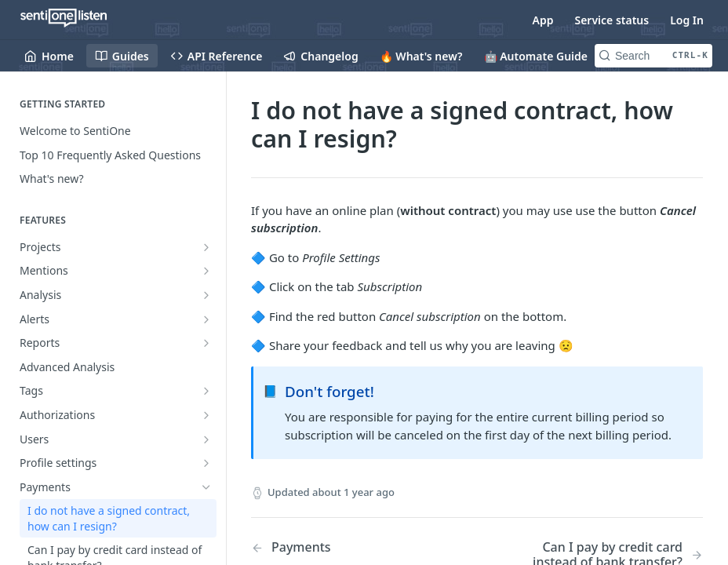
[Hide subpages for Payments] (206, 487)
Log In (687, 20)
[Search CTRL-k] (653, 56)
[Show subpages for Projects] (206, 247)
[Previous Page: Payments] (348, 547)
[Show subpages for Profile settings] (206, 463)
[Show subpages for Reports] (206, 343)
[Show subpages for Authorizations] (206, 415)
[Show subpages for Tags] (206, 391)
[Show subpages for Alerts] (206, 319)
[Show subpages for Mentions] (206, 271)
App (543, 20)
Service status (612, 20)
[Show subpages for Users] (206, 439)
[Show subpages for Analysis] (206, 295)
